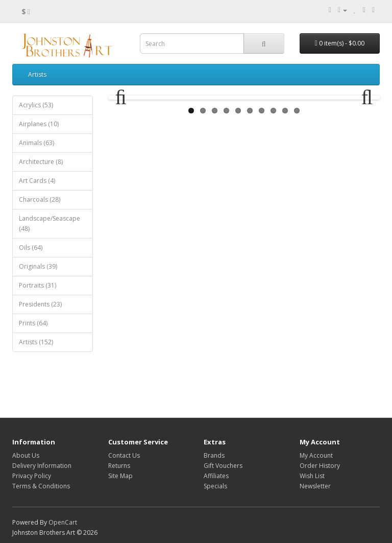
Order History (320, 466)
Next (362, 143)
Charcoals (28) (40, 199)
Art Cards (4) (37, 181)
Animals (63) (36, 143)
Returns (119, 466)
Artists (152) (36, 342)
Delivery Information (42, 466)
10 (297, 200)
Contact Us (124, 455)
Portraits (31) (38, 285)
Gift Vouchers (223, 466)
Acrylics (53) (36, 105)
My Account (316, 455)
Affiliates (216, 476)
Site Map (120, 476)
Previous (126, 143)
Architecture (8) (41, 162)
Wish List (312, 476)
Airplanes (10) (39, 124)
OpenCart (63, 522)
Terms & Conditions (41, 486)
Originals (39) (38, 266)
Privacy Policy (32, 476)
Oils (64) (31, 247)
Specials (215, 486)
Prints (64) (33, 323)
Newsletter (315, 486)
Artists (37, 74)
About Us (26, 455)
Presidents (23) (40, 304)
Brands (214, 455)
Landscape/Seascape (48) (50, 223)
